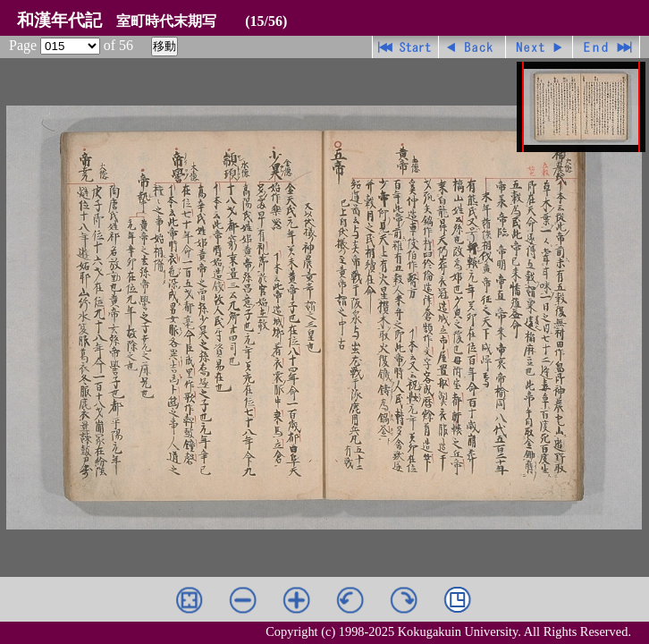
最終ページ (607, 47)
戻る (472, 47)
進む (539, 47)
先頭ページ (405, 47)
